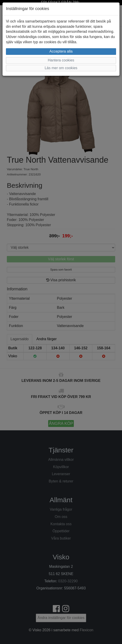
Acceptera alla (61, 51)
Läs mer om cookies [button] (61, 68)
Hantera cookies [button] (61, 60)
